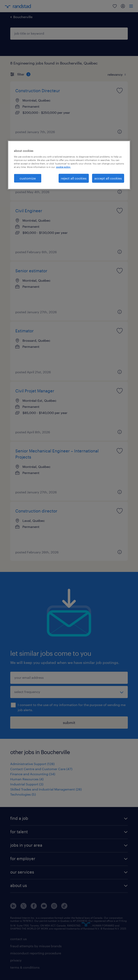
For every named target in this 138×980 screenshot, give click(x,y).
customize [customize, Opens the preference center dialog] (28, 178)
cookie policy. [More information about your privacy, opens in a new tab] (63, 167)
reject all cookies (74, 178)
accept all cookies (108, 178)
